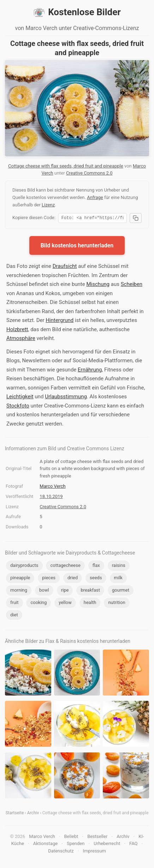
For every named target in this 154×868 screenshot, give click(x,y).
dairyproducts (24, 566)
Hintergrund (60, 321)
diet (14, 616)
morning (19, 591)
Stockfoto (18, 407)
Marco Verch (52, 487)
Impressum (94, 852)
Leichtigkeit (20, 398)
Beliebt (71, 837)
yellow (65, 603)
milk (118, 579)
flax (96, 566)
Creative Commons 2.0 (89, 173)
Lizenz (48, 205)
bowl (44, 591)
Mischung (98, 285)
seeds (96, 579)
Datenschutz (61, 852)
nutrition (117, 603)
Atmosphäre (21, 339)
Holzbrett (17, 330)
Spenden (76, 844)
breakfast (90, 591)
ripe (65, 591)
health (90, 603)
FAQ (133, 844)
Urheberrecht (107, 844)
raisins (119, 566)
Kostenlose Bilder (77, 12)
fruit (14, 603)
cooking (38, 603)
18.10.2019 (51, 497)
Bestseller (97, 837)
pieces (49, 579)
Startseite (15, 814)
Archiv (33, 814)
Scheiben (132, 285)
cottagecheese (65, 566)
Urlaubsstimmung (66, 398)
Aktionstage (45, 844)
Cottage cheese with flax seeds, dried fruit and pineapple (66, 166)
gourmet (121, 591)
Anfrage (95, 197)
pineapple (20, 579)
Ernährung (90, 371)
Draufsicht (65, 267)
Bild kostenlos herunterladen (77, 247)
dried (73, 579)
